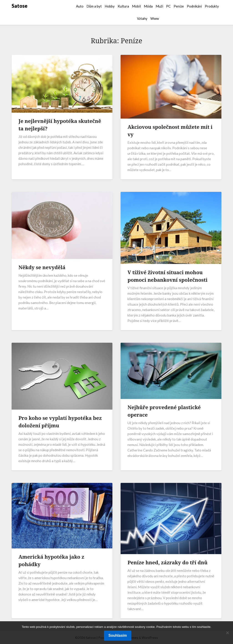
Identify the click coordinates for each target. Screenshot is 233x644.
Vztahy (142, 18)
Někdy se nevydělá (42, 267)
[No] (227, 633)
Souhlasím (118, 635)
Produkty (212, 6)
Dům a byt (94, 6)
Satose (20, 6)
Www (155, 18)
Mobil (136, 6)
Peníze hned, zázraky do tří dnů (167, 562)
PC (168, 6)
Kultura (123, 6)
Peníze (179, 6)
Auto (80, 6)
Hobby (110, 6)
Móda (148, 6)
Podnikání (194, 6)
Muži (159, 6)
